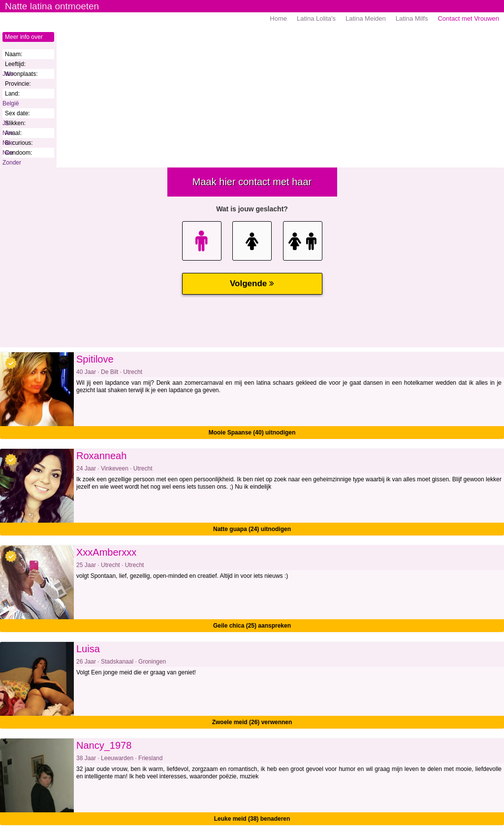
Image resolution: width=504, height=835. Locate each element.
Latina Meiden (366, 18)
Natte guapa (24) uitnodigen (252, 529)
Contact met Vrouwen (468, 18)
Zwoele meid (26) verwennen (252, 722)
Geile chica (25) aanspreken (252, 626)
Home (278, 18)
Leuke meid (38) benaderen (252, 819)
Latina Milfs (412, 18)
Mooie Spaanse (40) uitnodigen (252, 433)
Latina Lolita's (316, 18)
